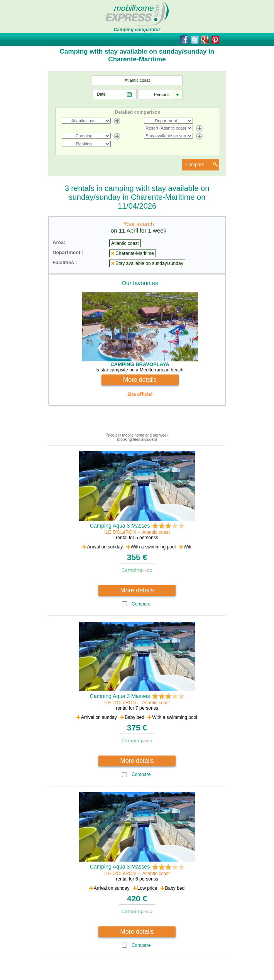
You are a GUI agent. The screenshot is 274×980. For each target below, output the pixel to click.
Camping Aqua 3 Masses (120, 526)
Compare (195, 165)
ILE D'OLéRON (120, 532)
